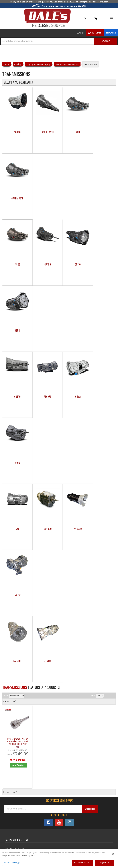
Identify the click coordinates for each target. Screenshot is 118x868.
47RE (73, 132)
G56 (17, 331)
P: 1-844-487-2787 (15, 585)
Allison (73, 264)
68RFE (101, 198)
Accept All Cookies (83, 863)
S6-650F (17, 397)
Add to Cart (18, 501)
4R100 (45, 198)
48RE (16, 198)
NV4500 (45, 331)
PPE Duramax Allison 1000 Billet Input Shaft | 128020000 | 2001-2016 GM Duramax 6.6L (17, 477)
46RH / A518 (45, 132)
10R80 (17, 132)
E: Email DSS (11, 595)
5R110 (73, 198)
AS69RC (45, 264)
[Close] (113, 854)
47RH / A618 (102, 132)
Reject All (104, 863)
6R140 (17, 264)
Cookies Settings (12, 863)
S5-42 (101, 331)
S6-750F (45, 397)
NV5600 (73, 331)
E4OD (101, 264)
